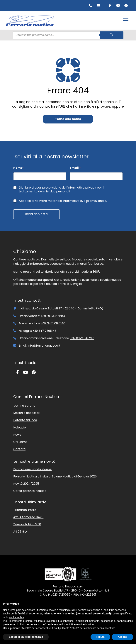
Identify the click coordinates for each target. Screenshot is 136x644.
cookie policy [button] (16, 617)
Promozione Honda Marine (32, 469)
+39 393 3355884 (53, 316)
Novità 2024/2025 (26, 484)
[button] (126, 20)
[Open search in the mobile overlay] (68, 35)
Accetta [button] (122, 637)
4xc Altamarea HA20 (28, 517)
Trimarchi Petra (25, 510)
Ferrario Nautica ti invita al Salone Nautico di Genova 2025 (55, 476)
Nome (19, 168)
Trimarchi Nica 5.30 (27, 524)
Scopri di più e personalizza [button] (26, 637)
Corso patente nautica (30, 491)
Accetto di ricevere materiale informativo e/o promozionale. (63, 201)
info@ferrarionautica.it (44, 346)
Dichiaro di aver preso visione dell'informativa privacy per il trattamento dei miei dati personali (61, 190)
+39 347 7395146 (53, 323)
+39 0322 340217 (82, 338)
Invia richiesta (36, 214)
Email (75, 168)
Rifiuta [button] (101, 637)
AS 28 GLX (20, 532)
